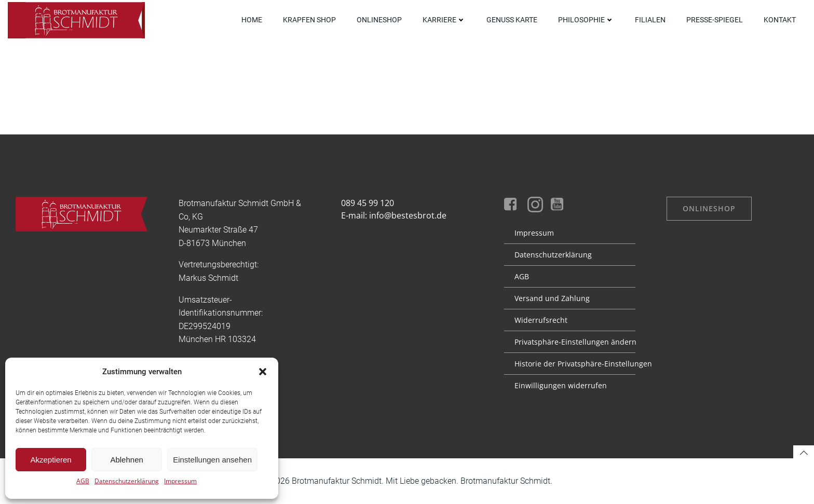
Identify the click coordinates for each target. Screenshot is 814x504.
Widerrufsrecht (541, 320)
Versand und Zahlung (552, 298)
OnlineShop (379, 20)
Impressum (180, 481)
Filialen (650, 20)
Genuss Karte (512, 20)
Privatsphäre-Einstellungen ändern (570, 342)
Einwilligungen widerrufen (561, 385)
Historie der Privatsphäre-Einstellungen (570, 364)
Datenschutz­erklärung (553, 255)
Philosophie (586, 20)
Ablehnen (126, 460)
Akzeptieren (51, 460)
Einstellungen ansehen (212, 460)
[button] (263, 372)
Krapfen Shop (309, 20)
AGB (83, 481)
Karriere (444, 20)
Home (252, 20)
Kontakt (780, 20)
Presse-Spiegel (715, 20)
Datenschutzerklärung (127, 481)
